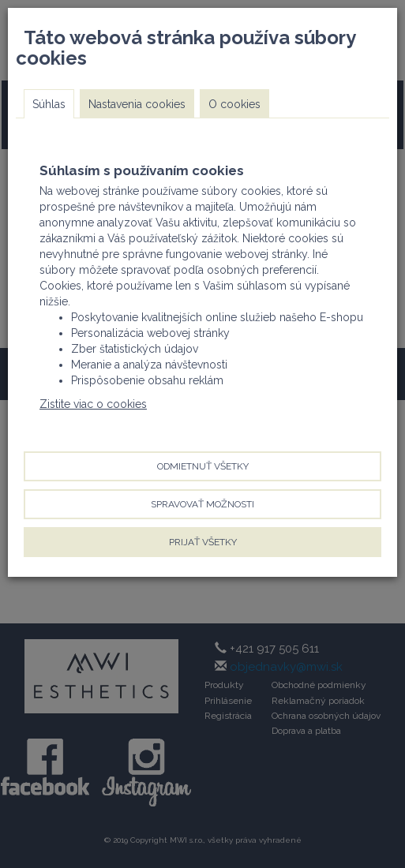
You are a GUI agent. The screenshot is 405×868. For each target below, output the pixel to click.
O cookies (234, 104)
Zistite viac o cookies (93, 404)
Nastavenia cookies (137, 104)
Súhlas (49, 104)
